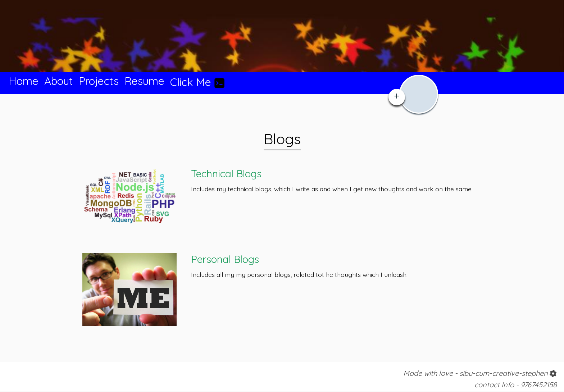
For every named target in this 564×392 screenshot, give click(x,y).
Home (24, 81)
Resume (144, 81)
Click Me (197, 82)
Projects (99, 81)
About (59, 81)
